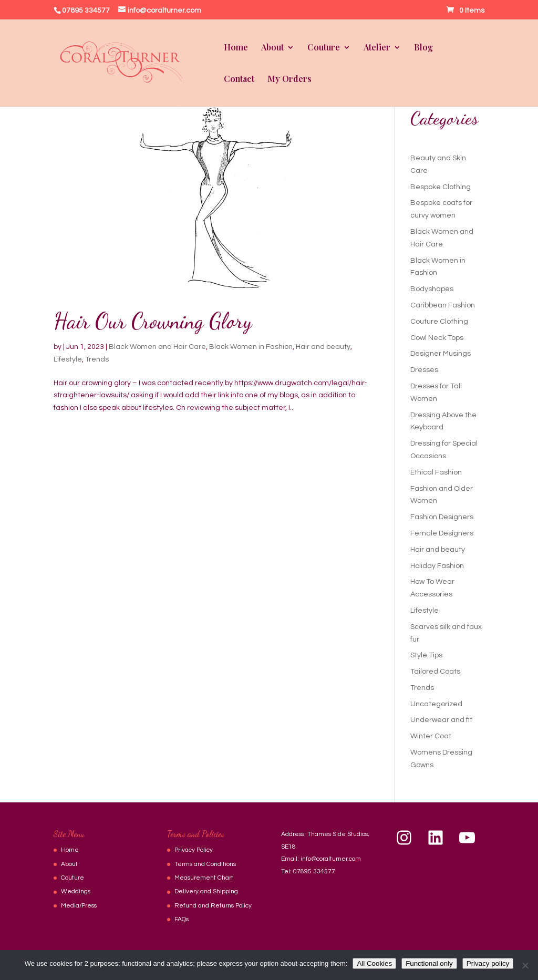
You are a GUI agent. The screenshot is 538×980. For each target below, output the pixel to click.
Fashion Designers (442, 517)
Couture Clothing (439, 322)
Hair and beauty (323, 347)
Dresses (424, 370)
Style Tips (426, 655)
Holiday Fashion (437, 566)
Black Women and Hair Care (157, 347)
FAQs (182, 919)
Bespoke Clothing (441, 187)
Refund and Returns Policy (213, 906)
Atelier (377, 48)
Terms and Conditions (205, 864)
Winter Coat (431, 736)
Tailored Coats (435, 672)
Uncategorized (436, 704)
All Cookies (374, 963)
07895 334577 (314, 871)
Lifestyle (68, 359)
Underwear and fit (441, 720)
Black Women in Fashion (251, 347)
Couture (324, 48)
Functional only (429, 963)
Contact (239, 80)
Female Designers (442, 533)
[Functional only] (525, 965)
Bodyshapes (432, 289)
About (272, 48)
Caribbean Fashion (443, 305)
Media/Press (79, 906)
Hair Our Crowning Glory (153, 321)
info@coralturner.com (331, 859)
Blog (423, 48)
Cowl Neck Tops (437, 338)
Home (236, 48)
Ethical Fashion (436, 472)
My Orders (289, 80)
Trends (97, 359)
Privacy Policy (194, 850)
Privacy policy (488, 963)
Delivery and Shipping (206, 891)
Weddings (76, 891)
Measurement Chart (204, 878)
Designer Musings (441, 354)
